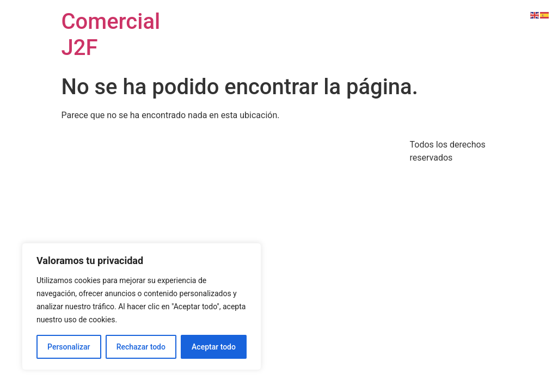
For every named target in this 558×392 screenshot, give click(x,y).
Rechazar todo (141, 347)
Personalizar (69, 347)
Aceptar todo (214, 347)
